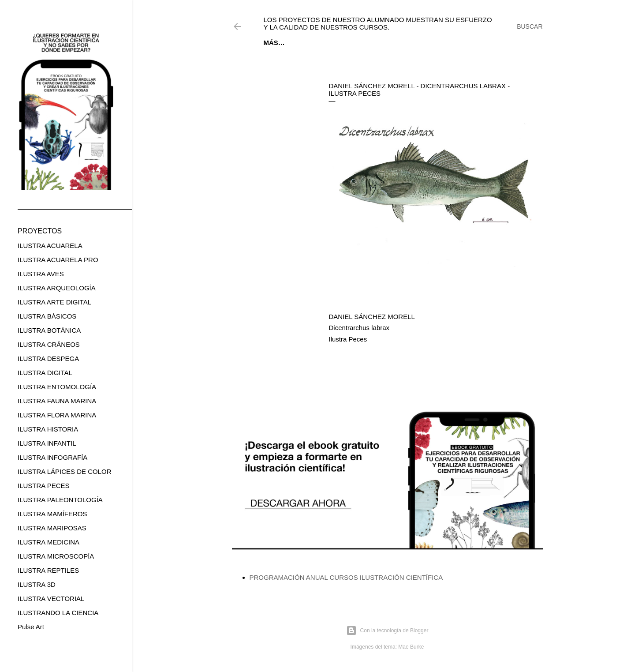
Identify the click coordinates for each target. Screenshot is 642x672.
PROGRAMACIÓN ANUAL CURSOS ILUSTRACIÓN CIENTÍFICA (346, 577)
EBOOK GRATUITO (319, 43)
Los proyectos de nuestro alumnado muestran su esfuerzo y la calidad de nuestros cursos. (378, 23)
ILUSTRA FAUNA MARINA (57, 401)
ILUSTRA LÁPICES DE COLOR (65, 471)
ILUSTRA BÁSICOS (47, 316)
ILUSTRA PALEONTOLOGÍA (60, 500)
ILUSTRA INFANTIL (47, 443)
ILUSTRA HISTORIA (48, 429)
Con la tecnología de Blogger (387, 631)
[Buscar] (530, 26)
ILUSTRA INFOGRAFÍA (52, 457)
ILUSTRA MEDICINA (49, 542)
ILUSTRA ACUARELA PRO (58, 260)
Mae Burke (411, 647)
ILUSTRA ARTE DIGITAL (54, 302)
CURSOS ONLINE (383, 43)
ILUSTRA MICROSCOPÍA (56, 556)
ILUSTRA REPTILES (48, 570)
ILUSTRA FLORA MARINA (57, 415)
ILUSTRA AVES (41, 274)
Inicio (274, 43)
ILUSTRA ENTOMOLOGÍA (57, 387)
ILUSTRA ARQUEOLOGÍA (57, 288)
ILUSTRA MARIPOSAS (52, 528)
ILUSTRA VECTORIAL (51, 599)
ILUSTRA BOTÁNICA (49, 330)
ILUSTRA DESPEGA (48, 359)
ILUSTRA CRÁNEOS (49, 344)
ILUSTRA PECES (44, 486)
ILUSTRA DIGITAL (45, 373)
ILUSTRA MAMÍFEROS (52, 514)
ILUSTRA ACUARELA (50, 246)
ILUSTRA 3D (37, 584)
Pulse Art (31, 627)
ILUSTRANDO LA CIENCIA (58, 613)
